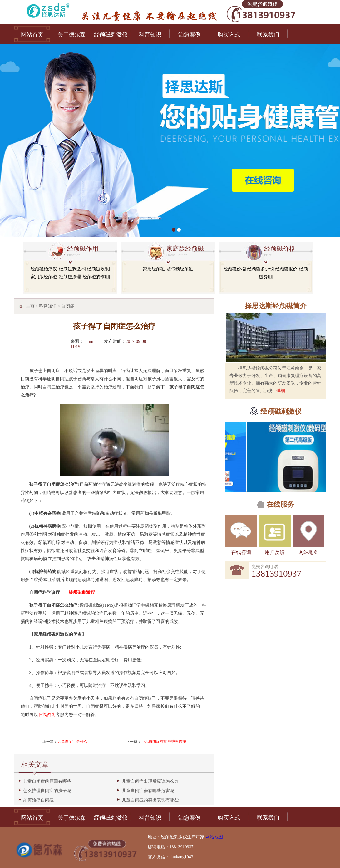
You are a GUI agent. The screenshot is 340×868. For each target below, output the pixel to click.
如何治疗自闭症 (38, 800)
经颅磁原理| (70, 277)
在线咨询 (241, 552)
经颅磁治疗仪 (44, 269)
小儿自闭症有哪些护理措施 (164, 742)
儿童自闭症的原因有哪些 (47, 781)
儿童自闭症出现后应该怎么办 (150, 781)
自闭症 (68, 306)
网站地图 (308, 552)
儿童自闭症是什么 (72, 742)
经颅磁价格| (235, 269)
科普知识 (48, 306)
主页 (30, 306)
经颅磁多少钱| (261, 269)
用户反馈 (275, 552)
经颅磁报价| (287, 269)
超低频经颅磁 (180, 269)
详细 (281, 391)
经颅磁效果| (99, 269)
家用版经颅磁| (44, 277)
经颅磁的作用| (96, 277)
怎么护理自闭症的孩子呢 (47, 791)
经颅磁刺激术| (73, 269)
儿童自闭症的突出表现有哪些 (150, 800)
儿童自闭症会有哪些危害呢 (148, 791)
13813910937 (277, 574)
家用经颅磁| (154, 269)
